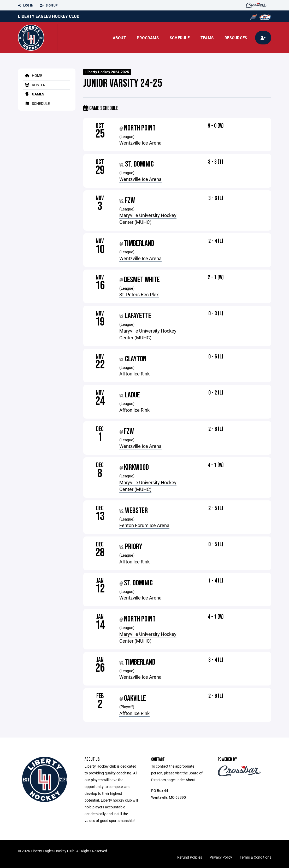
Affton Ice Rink (134, 374)
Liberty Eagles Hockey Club (49, 16)
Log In (26, 5)
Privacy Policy (221, 857)
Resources (236, 38)
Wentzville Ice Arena (140, 143)
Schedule (180, 38)
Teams (207, 38)
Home (33, 75)
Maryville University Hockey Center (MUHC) (148, 219)
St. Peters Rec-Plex (139, 294)
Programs (148, 38)
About (119, 38)
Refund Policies (190, 857)
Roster (34, 85)
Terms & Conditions (255, 857)
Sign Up (49, 5)
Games (34, 94)
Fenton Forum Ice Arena (144, 525)
